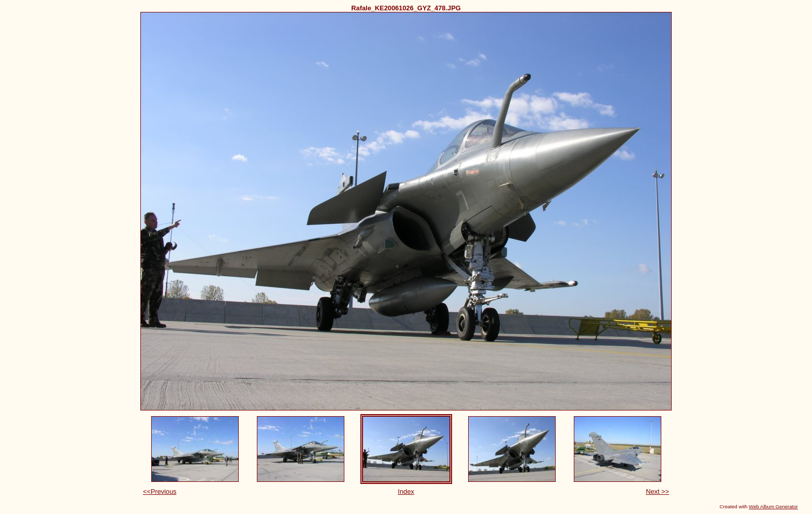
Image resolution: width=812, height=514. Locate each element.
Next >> (657, 491)
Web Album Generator (773, 506)
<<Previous (160, 491)
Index (406, 491)
